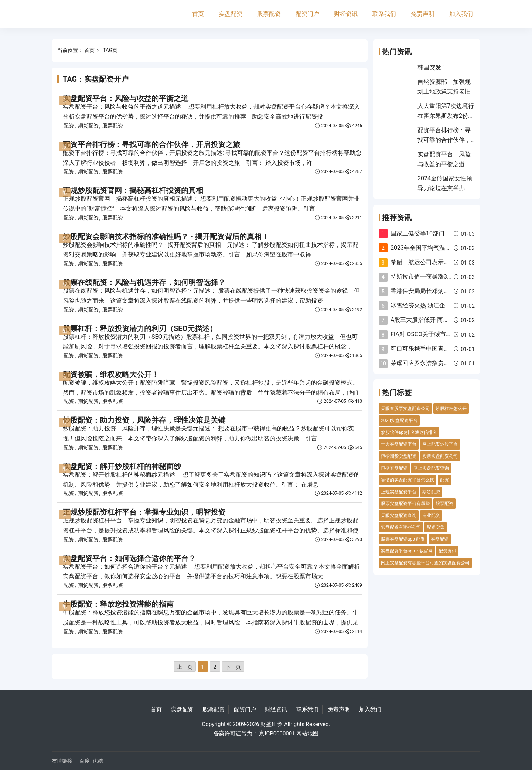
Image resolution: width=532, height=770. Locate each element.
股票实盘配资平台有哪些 (405, 504)
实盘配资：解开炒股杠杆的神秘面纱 (122, 466)
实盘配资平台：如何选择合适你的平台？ (129, 558)
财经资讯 (346, 14)
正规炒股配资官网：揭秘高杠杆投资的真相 (133, 190)
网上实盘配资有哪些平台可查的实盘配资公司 (425, 563)
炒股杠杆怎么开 (451, 409)
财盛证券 (272, 724)
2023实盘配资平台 (399, 420)
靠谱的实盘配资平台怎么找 (407, 480)
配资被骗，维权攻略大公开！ (111, 374)
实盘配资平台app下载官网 (407, 551)
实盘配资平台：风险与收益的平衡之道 (126, 98)
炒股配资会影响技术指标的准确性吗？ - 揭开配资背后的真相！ (166, 236)
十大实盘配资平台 (399, 444)
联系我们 (384, 14)
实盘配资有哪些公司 (401, 527)
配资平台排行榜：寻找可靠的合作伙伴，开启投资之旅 (151, 144)
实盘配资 (231, 14)
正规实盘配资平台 (399, 492)
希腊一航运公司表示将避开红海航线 (438, 262)
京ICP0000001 (277, 733)
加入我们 (461, 14)
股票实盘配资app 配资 (403, 539)
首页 (198, 14)
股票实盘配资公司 (440, 456)
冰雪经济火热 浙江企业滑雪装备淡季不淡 (444, 305)
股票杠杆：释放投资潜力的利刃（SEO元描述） (140, 328)
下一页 (233, 667)
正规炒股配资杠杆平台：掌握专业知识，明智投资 (144, 512)
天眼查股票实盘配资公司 (405, 409)
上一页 (185, 667)
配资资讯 (447, 551)
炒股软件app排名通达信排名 (409, 432)
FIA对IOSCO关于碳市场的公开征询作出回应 (448, 334)
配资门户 (307, 14)
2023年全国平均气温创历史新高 (433, 248)
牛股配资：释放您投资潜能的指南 (118, 604)
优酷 (98, 761)
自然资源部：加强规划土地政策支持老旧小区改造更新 (444, 92)
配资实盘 (436, 527)
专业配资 (431, 515)
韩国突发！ (432, 67)
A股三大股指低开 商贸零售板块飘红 (437, 320)
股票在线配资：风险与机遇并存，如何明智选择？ (144, 282)
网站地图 (307, 733)
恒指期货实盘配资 (399, 456)
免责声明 (423, 14)
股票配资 (269, 14)
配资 (69, 126)
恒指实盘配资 (394, 468)
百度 (85, 761)
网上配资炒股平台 (440, 444)
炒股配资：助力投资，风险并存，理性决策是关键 (144, 420)
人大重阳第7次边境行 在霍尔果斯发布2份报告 (446, 116)
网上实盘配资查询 (431, 468)
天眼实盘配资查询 (399, 515)
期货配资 (88, 126)
